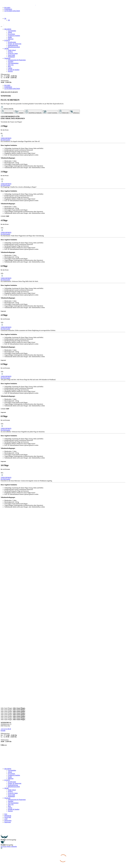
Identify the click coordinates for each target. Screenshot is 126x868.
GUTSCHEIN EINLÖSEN (12, 11)
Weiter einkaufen (12, 846)
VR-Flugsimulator (13, 63)
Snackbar (11, 62)
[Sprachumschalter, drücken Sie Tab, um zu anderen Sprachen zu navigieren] (5, 19)
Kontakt (3, 731)
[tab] (7, 112)
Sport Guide (11, 55)
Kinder (10, 37)
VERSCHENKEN (6, 138)
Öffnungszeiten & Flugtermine (17, 60)
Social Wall (8, 817)
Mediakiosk (8, 816)
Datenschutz (8, 821)
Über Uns (11, 65)
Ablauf (10, 32)
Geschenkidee (12, 31)
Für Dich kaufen (5, 140)
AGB (6, 819)
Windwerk (7, 58)
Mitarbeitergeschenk (14, 47)
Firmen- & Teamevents (15, 44)
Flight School (12, 50)
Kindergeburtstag (13, 45)
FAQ (6, 814)
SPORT (7, 49)
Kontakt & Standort (14, 70)
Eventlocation (12, 42)
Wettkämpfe (11, 57)
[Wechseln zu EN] (9, 20)
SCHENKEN (8, 9)
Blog (9, 66)
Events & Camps (13, 53)
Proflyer (10, 52)
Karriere (10, 71)
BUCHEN (7, 8)
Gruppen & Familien (14, 36)
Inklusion (11, 39)
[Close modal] (1, 835)
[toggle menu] (1, 27)
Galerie (10, 68)
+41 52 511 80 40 (6, 729)
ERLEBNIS (8, 29)
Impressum (8, 822)
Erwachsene (11, 34)
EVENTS (7, 40)
